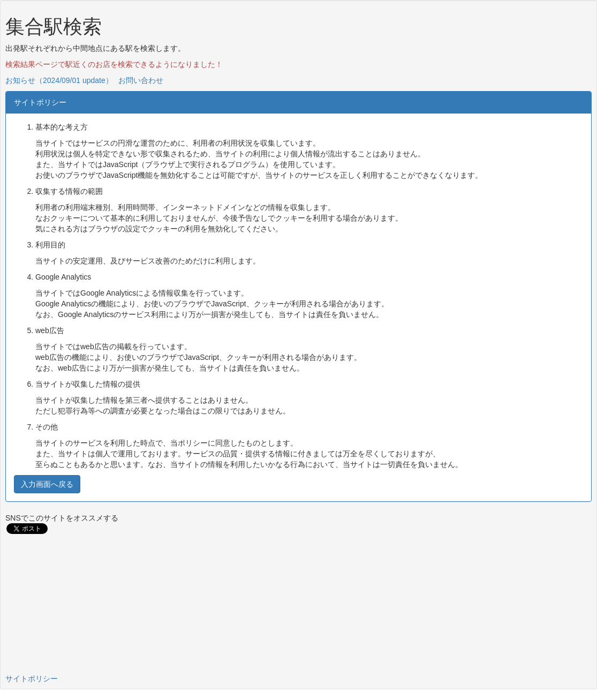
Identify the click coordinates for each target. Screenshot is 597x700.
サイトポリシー (32, 679)
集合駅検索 (54, 27)
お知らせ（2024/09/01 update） (59, 80)
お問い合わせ (141, 80)
